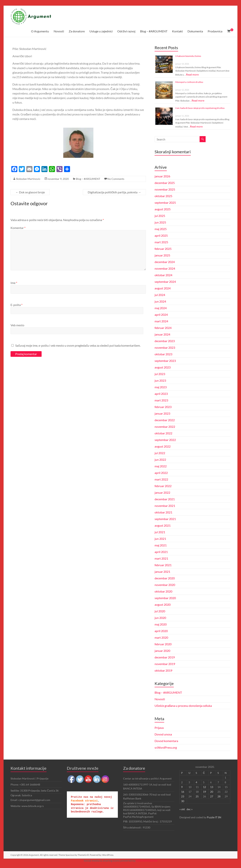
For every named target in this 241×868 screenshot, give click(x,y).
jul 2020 (160, 611)
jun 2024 (160, 301)
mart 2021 (161, 558)
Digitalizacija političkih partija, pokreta (114, 192)
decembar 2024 (165, 262)
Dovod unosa (163, 734)
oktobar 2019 (163, 670)
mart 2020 (161, 637)
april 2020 (161, 631)
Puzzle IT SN (214, 817)
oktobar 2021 (163, 512)
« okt (182, 809)
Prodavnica (215, 31)
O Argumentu (40, 31)
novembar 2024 (165, 268)
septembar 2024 (165, 282)
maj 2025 (161, 229)
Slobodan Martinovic (28, 179)
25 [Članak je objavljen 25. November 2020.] (197, 796)
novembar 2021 (165, 506)
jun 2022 (160, 460)
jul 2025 (160, 216)
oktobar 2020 (163, 591)
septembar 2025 (165, 203)
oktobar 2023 (163, 354)
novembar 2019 (165, 664)
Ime (14, 283)
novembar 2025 (165, 189)
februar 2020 (163, 644)
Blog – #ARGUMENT (154, 31)
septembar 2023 (165, 361)
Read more (192, 74)
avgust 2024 (163, 288)
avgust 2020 (163, 604)
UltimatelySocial (147, 860)
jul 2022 (160, 453)
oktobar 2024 (163, 275)
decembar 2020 (165, 578)
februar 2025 (163, 249)
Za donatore (77, 31)
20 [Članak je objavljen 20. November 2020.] (212, 792)
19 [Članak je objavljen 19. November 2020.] (204, 792)
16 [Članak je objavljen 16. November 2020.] (183, 792)
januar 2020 (162, 651)
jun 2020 (160, 618)
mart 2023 (161, 400)
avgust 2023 (163, 367)
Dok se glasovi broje (30, 192)
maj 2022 (161, 466)
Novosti (59, 31)
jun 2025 (160, 222)
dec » (190, 809)
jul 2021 (160, 532)
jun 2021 (160, 539)
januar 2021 (162, 572)
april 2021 (161, 552)
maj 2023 (161, 387)
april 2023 (161, 394)
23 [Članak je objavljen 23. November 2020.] (183, 796)
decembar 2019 (165, 657)
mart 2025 (161, 242)
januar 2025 (162, 255)
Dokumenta (195, 31)
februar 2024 (163, 328)
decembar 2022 (165, 420)
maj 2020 (161, 624)
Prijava (159, 728)
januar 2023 (162, 413)
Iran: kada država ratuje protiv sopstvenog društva (200, 108)
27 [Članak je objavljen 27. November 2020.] (212, 796)
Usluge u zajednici (101, 31)
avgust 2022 (163, 446)
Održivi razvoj (126, 31)
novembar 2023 (165, 347)
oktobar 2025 (163, 196)
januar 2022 (162, 492)
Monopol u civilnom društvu (189, 82)
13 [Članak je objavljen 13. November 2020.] (212, 787)
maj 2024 (161, 308)
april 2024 (161, 315)
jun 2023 (160, 380)
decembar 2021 (165, 499)
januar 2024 (162, 334)
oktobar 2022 (163, 433)
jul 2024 (160, 295)
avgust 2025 (163, 209)
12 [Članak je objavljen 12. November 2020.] (204, 787)
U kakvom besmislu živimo (188, 56)
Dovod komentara (166, 741)
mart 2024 (161, 321)
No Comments (116, 179)
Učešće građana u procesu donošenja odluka (183, 706)
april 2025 (161, 235)
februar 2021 (163, 565)
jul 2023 (160, 374)
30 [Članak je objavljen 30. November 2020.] (183, 801)
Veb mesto (17, 325)
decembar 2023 (165, 341)
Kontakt (177, 31)
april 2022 (161, 473)
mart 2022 (161, 479)
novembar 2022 (165, 427)
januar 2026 (162, 176)
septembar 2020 (165, 598)
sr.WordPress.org (166, 747)
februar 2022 (163, 486)
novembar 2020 (165, 585)
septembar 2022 (165, 440)
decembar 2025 (165, 183)
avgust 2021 (163, 525)
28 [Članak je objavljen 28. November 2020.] (219, 796)
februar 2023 (163, 407)
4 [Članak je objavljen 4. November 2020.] (196, 782)
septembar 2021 (165, 519)
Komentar (18, 228)
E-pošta (16, 305)
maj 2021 (161, 545)
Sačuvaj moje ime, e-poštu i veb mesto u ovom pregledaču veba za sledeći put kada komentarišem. (78, 345)
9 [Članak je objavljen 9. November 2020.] (182, 787)
